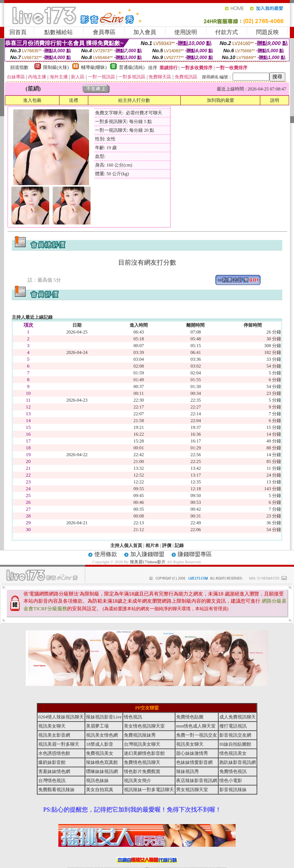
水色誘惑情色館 (54, 753)
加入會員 (145, 32)
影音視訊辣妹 (233, 790)
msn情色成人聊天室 (196, 726)
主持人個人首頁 (126, 545)
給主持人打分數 (134, 100)
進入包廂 (32, 100)
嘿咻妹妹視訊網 (102, 771)
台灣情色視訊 (52, 781)
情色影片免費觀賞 (142, 771)
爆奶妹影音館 (52, 762)
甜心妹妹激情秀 (192, 753)
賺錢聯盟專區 (195, 554)
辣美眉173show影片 (148, 562)
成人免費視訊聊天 (238, 717)
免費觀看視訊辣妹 (56, 790)
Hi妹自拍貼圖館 (235, 744)
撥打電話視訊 (233, 726)
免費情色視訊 (233, 771)
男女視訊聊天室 (192, 790)
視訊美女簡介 (138, 781)
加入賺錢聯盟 (147, 554)
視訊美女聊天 (52, 726)
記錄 (179, 545)
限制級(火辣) (56, 67)
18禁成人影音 (100, 744)
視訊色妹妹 (97, 781)
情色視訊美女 (233, 753)
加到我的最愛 (220, 100)
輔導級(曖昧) (94, 67)
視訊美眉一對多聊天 (59, 744)
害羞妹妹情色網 (54, 771)
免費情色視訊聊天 (142, 762)
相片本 (152, 545)
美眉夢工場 (97, 726)
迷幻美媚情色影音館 (144, 753)
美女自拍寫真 (100, 790)
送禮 (73, 100)
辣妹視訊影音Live (104, 717)
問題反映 (267, 32)
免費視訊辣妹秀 (140, 735)
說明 (275, 100)
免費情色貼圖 (190, 717)
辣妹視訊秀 (188, 771)
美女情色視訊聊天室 (144, 726)
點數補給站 (59, 32)
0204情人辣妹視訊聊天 (61, 717)
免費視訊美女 (100, 753)
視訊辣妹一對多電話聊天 (149, 790)
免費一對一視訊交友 (197, 735)
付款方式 (227, 32)
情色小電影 (231, 781)
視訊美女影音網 (54, 735)
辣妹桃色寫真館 (102, 762)
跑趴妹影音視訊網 (238, 762)
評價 (167, 545)
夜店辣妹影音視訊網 (197, 781)
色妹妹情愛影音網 (194, 762)
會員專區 (104, 32)
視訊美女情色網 (102, 735)
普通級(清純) (132, 67)
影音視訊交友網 (235, 735)
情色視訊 (133, 717)
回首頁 (18, 32)
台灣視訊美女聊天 (142, 744)
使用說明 (186, 32)
